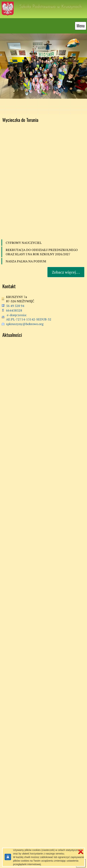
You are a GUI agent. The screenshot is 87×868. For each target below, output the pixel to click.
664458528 (14, 308)
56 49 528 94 (15, 303)
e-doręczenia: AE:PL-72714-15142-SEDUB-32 (29, 314)
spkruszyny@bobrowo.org (25, 321)
